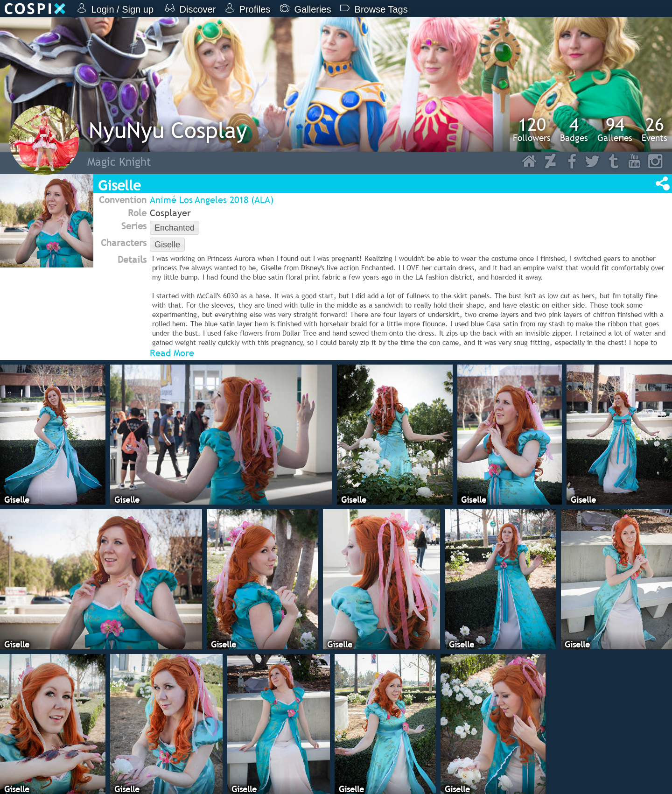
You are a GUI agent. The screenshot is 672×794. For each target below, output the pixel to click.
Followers (532, 129)
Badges (574, 129)
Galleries (615, 129)
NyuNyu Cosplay (168, 130)
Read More (172, 353)
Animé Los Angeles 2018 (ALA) (212, 200)
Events (654, 129)
